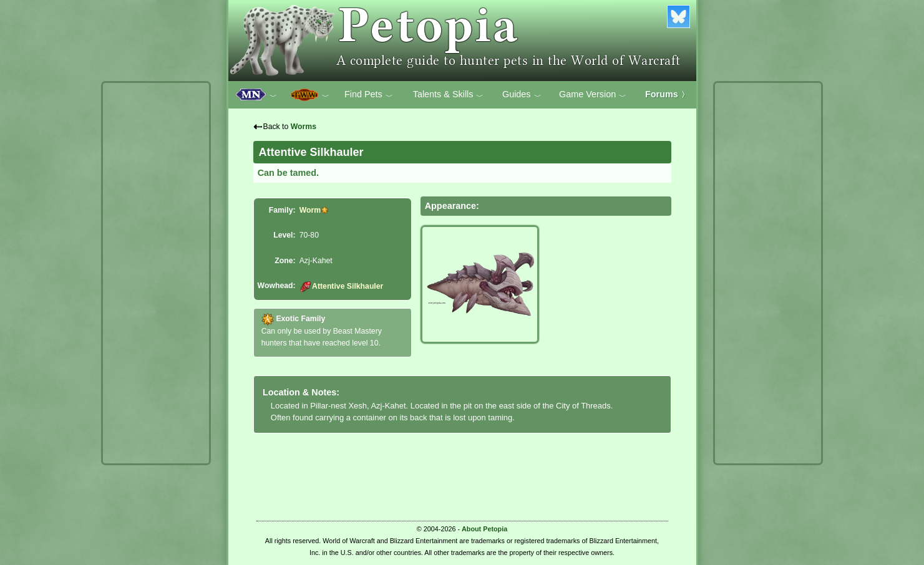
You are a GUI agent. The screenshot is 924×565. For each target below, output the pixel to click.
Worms (304, 127)
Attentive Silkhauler (342, 286)
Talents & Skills (449, 95)
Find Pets (369, 95)
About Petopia (484, 529)
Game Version (593, 95)
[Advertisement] (156, 273)
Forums (667, 94)
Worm (310, 210)
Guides (522, 95)
